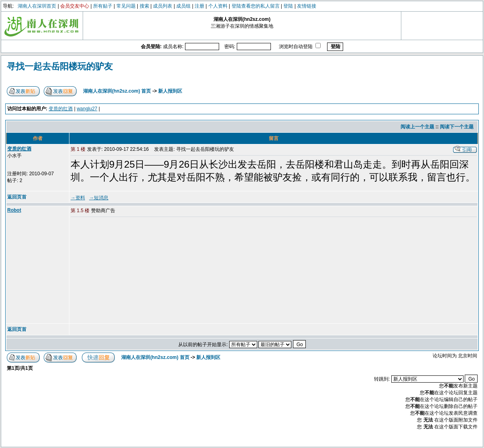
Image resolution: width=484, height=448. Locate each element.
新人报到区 (170, 91)
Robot (14, 210)
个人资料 (218, 6)
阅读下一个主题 (457, 127)
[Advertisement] (132, 271)
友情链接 (307, 6)
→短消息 (99, 198)
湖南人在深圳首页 (37, 6)
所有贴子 (103, 6)
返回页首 (17, 197)
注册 (199, 6)
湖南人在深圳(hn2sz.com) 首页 (117, 91)
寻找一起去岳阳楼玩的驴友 (60, 66)
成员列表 (163, 6)
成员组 (183, 6)
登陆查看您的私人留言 (256, 6)
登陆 (288, 6)
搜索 (144, 6)
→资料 (78, 198)
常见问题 (126, 6)
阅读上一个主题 (417, 127)
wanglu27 (87, 109)
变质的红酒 (61, 109)
